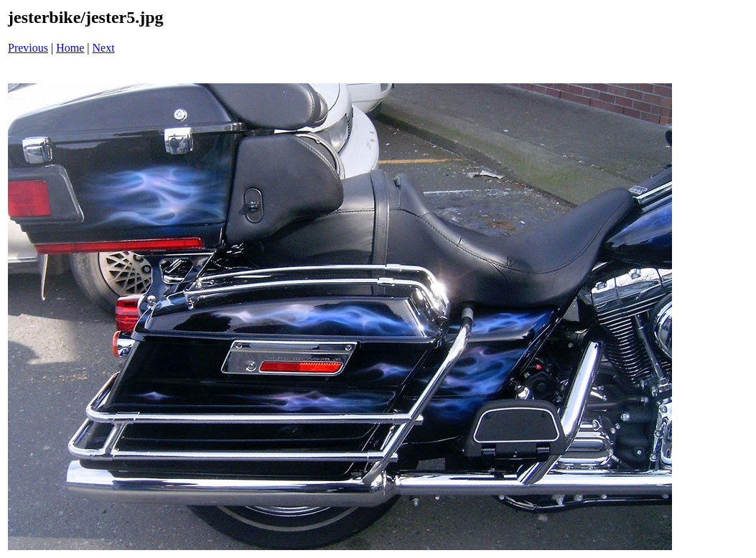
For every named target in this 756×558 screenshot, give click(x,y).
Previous (28, 48)
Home (70, 48)
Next (104, 48)
